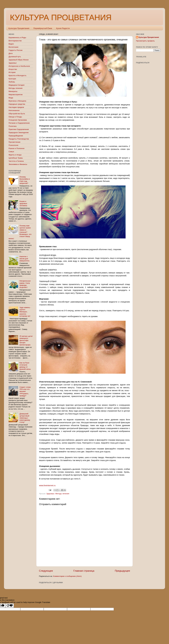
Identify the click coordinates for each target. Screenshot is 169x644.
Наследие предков (16, 107)
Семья (11, 152)
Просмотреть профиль (145, 41)
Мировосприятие (16, 95)
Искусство (13, 69)
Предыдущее (122, 571)
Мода (11, 98)
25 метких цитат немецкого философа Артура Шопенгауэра (26, 340)
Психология (13, 145)
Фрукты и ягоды (15, 155)
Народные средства (17, 104)
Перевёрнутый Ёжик (43, 28)
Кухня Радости (63, 28)
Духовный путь (15, 57)
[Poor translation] (10, 606)
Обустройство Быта (17, 114)
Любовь (12, 82)
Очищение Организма (18, 120)
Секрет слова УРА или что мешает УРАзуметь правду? (25, 391)
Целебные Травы (16, 158)
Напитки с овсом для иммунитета (24, 259)
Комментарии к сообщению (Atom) (67, 576)
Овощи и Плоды (15, 117)
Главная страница (84, 571)
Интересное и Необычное (19, 66)
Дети (11, 53)
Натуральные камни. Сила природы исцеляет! (25, 284)
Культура (12, 79)
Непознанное (14, 110)
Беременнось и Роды (17, 38)
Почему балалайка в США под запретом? (25, 180)
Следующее (46, 571)
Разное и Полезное (17, 148)
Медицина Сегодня (17, 85)
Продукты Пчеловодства (19, 139)
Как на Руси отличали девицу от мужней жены (25, 366)
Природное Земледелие (19, 133)
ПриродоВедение (16, 136)
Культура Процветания (19, 28)
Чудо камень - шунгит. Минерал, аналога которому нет (25, 312)
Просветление (14, 142)
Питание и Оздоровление (19, 123)
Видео (11, 44)
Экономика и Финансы (18, 164)
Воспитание (13, 47)
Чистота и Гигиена (16, 161)
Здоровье (50, 494)
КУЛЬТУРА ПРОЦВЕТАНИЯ (61, 17)
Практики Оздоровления (19, 129)
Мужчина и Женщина (17, 101)
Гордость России (16, 50)
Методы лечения (62, 494)
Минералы (13, 91)
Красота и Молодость (17, 75)
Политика (13, 126)
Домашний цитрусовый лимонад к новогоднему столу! (25, 418)
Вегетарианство (15, 41)
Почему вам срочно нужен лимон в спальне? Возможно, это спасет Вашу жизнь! (20, 232)
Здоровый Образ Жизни (19, 60)
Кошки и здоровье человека (23, 203)
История (12, 72)
